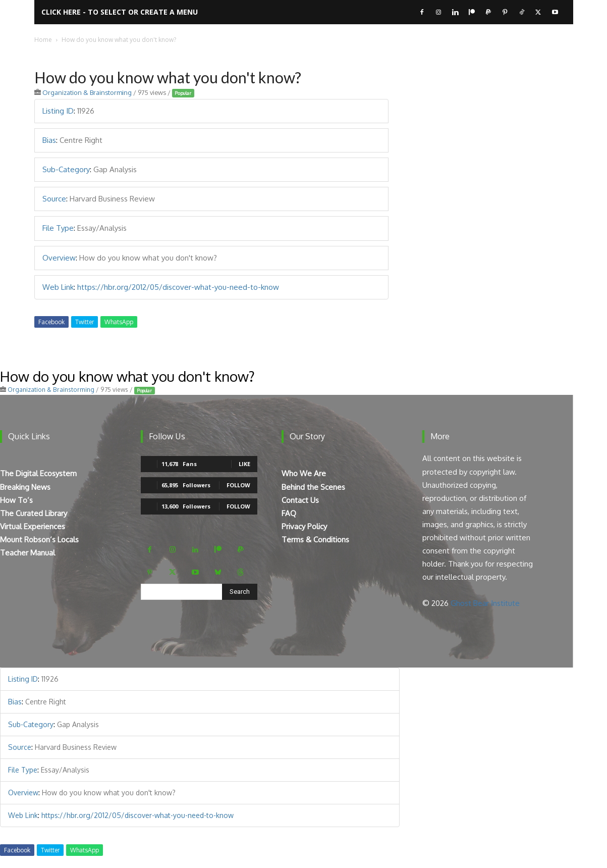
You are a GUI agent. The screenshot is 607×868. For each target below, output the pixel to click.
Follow (238, 485)
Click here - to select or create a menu (120, 12)
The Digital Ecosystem (38, 473)
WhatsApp (119, 322)
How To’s (16, 500)
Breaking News (25, 487)
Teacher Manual (27, 553)
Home (43, 40)
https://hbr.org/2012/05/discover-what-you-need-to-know (178, 287)
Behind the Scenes (313, 487)
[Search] (240, 592)
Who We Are (304, 473)
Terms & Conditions (315, 540)
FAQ (289, 513)
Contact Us (300, 500)
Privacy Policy (304, 526)
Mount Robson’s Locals (39, 540)
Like (244, 464)
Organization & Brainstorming (87, 92)
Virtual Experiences (33, 526)
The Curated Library (34, 513)
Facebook (51, 322)
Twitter (85, 322)
